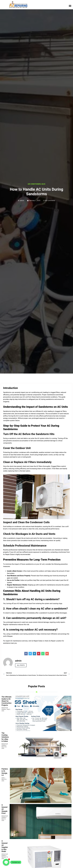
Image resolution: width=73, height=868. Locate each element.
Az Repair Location (55, 641)
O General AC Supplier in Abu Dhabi (5, 846)
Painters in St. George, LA (5, 772)
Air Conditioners (34, 184)
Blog (43, 184)
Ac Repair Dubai (9, 554)
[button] (70, 6)
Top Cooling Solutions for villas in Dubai (5, 737)
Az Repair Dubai (37, 641)
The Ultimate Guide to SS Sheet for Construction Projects (7, 701)
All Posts (21, 665)
